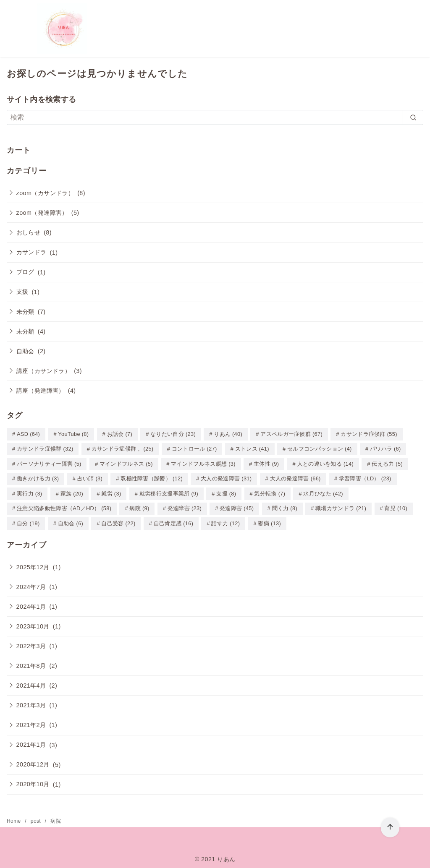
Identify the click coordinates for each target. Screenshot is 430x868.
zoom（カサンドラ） (45, 193)
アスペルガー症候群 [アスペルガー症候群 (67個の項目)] (291, 434)
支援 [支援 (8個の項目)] (226, 492)
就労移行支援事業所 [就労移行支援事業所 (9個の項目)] (169, 492)
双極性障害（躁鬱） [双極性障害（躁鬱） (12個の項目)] (152, 477)
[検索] (215, 117)
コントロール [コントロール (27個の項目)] (194, 448)
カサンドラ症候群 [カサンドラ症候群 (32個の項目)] (45, 448)
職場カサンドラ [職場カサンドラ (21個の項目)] (341, 506)
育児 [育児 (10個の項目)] (396, 506)
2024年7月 (31, 584)
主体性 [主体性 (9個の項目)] (266, 463)
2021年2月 (31, 722)
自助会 (25, 351)
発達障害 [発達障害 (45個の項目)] (237, 506)
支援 (22, 292)
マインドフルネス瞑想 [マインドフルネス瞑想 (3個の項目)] (203, 463)
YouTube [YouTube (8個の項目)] (73, 434)
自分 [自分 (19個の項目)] (28, 521)
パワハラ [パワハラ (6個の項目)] (385, 448)
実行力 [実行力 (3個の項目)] (29, 492)
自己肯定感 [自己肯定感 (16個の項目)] (174, 521)
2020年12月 (33, 761)
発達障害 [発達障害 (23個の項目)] (185, 506)
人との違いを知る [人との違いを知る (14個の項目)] (325, 463)
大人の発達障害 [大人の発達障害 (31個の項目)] (226, 477)
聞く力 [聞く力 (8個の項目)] (285, 506)
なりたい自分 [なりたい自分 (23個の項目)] (173, 434)
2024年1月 (31, 604)
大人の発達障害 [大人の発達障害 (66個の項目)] (295, 477)
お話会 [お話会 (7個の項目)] (120, 434)
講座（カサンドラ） (44, 371)
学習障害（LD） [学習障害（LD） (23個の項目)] (365, 477)
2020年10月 (33, 781)
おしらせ (29, 232)
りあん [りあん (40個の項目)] (228, 434)
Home (14, 818)
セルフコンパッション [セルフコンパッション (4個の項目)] (320, 448)
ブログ (25, 272)
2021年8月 (31, 663)
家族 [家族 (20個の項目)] (72, 492)
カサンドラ (31, 252)
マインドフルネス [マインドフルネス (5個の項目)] (126, 463)
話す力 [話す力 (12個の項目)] (225, 521)
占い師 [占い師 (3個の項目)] (90, 477)
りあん (226, 856)
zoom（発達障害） (42, 213)
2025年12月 (33, 564)
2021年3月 (31, 702)
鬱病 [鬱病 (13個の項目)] (269, 521)
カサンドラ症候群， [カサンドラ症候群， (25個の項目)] (123, 448)
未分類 (25, 312)
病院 (56, 818)
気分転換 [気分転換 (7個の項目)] (270, 492)
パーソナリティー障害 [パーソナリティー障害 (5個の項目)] (49, 463)
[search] (413, 117)
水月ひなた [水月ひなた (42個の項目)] (323, 492)
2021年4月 (31, 683)
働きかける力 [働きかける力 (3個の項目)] (38, 477)
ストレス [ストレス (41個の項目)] (252, 448)
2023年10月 (33, 623)
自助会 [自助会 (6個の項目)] (71, 521)
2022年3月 (31, 643)
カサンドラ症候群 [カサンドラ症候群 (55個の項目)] (369, 434)
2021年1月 (31, 742)
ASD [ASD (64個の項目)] (28, 434)
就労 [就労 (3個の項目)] (111, 492)
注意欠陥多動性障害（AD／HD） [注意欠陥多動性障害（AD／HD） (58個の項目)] (64, 506)
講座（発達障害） (41, 391)
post (37, 818)
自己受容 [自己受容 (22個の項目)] (118, 521)
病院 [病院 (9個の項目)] (139, 506)
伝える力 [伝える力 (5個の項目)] (387, 463)
